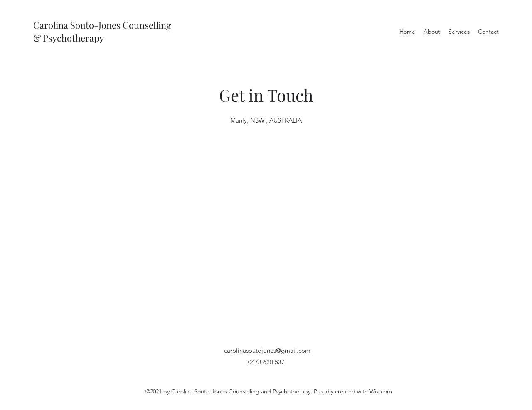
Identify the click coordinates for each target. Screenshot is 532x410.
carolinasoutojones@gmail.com (267, 350)
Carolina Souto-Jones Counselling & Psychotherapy (102, 31)
